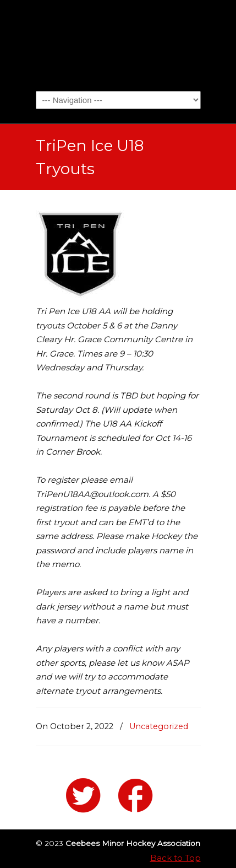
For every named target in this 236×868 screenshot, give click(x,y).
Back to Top (175, 858)
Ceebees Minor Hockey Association (118, 45)
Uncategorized (159, 726)
